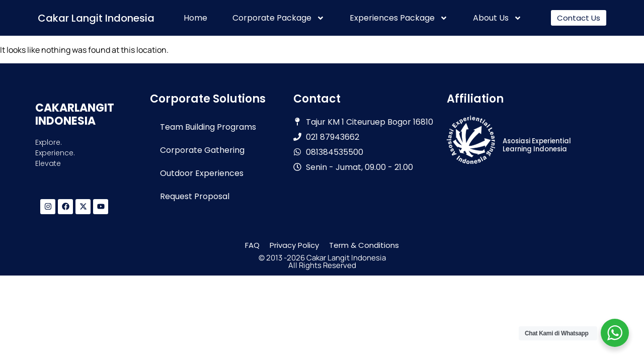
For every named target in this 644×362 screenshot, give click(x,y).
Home (195, 18)
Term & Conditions (364, 245)
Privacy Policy (294, 245)
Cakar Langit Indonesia (96, 18)
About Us (497, 18)
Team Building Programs (208, 127)
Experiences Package (399, 18)
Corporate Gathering (202, 150)
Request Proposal (195, 196)
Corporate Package (278, 18)
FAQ (252, 245)
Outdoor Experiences (202, 173)
